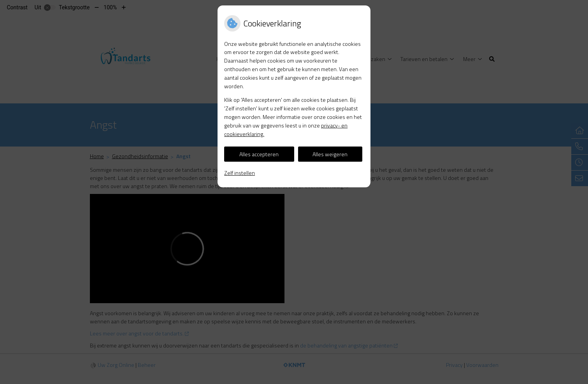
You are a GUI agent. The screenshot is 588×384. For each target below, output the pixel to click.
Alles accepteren (259, 154)
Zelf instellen (240, 173)
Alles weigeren (330, 154)
